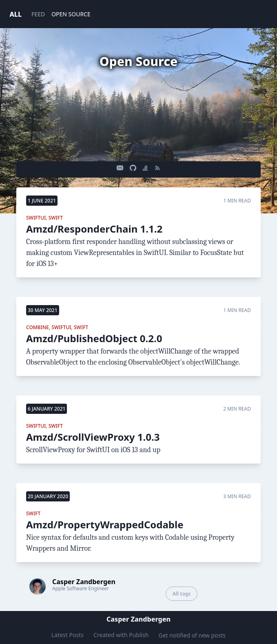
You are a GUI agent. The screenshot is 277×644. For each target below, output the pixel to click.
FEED (38, 14)
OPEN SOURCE (71, 14)
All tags (182, 594)
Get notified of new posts (192, 635)
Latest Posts (68, 635)
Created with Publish (121, 635)
